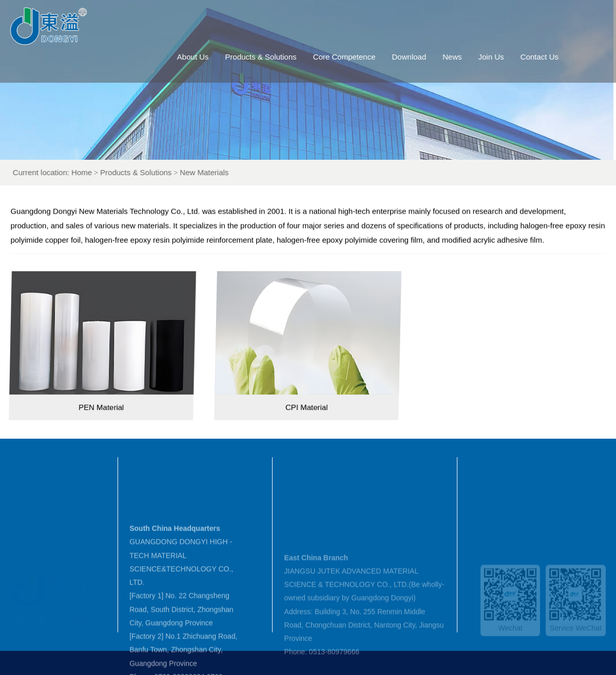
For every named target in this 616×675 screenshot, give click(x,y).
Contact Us (553, 57)
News (467, 57)
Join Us (505, 57)
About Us (207, 57)
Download (423, 57)
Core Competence (358, 57)
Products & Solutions (275, 57)
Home (103, 172)
